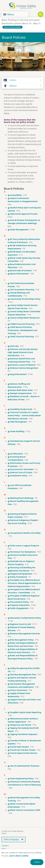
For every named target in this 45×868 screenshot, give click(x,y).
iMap (4, 849)
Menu (9, 14)
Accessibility (15, 195)
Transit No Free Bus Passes (22, 750)
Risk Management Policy (21, 640)
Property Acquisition (19, 605)
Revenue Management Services (24, 634)
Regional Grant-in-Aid (19, 624)
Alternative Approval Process (23, 214)
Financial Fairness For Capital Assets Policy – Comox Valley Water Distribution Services (24, 415)
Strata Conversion (17, 690)
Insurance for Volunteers (21, 469)
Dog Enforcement (17, 374)
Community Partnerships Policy (24, 299)
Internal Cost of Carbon (20, 472)
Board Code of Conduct (20, 270)
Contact (9, 80)
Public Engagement (18, 608)
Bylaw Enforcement (18, 274)
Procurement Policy (18, 602)
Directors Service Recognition (23, 368)
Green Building (16, 431)
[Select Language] (14, 840)
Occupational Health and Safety (24, 533)
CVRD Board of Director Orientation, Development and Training (22, 330)
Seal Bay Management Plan (22, 674)
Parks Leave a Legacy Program (23, 546)
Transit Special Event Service (22, 753)
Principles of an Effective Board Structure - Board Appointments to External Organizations (24, 583)
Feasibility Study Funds (20, 409)
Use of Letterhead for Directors (24, 766)
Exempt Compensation (20, 393)
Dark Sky (13, 346)
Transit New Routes (18, 747)
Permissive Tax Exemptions (22, 552)
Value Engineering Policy (21, 778)
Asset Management (18, 230)
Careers (5, 846)
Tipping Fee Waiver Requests (22, 734)
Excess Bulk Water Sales (20, 390)
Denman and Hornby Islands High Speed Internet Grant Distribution (23, 352)
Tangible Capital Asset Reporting (24, 712)
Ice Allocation (15, 454)
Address (10, 86)
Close (37, 862)
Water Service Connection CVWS (24, 810)
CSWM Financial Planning (21, 324)
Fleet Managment (17, 422)
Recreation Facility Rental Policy (24, 618)
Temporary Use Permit (19, 725)
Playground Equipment (20, 574)
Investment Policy (17, 476)
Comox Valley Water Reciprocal (24, 318)
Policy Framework (17, 577)
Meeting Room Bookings (21, 498)
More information (12, 27)
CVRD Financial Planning (21, 337)
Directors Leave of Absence (22, 365)
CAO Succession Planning (21, 290)
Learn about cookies (19, 856)
